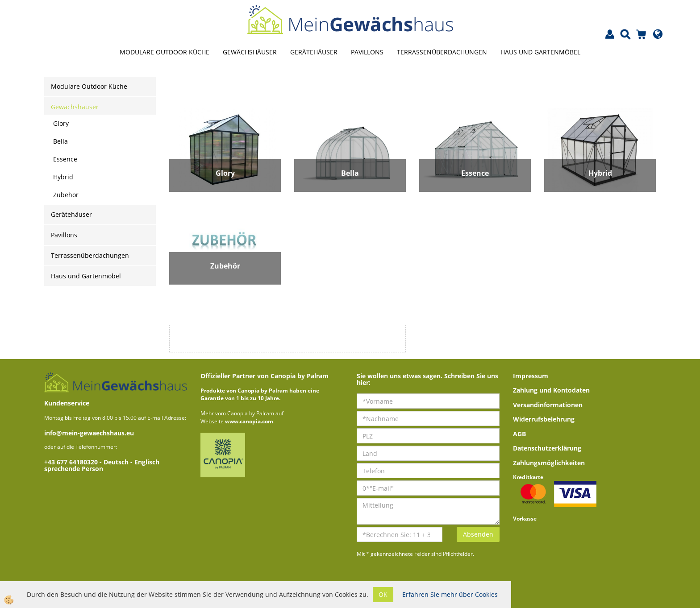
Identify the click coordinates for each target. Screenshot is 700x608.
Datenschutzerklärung (547, 448)
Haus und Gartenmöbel (540, 52)
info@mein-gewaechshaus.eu (89, 433)
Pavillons (367, 52)
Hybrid (63, 177)
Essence (65, 159)
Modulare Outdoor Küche (165, 52)
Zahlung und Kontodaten (551, 390)
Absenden (478, 534)
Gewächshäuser (250, 52)
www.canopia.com (249, 421)
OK (383, 594)
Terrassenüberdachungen (442, 52)
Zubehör (66, 195)
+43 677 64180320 (72, 462)
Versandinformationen (548, 405)
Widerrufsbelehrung (544, 419)
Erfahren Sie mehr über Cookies (450, 594)
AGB (519, 434)
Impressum (531, 376)
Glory (61, 123)
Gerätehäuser (314, 52)
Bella (60, 141)
